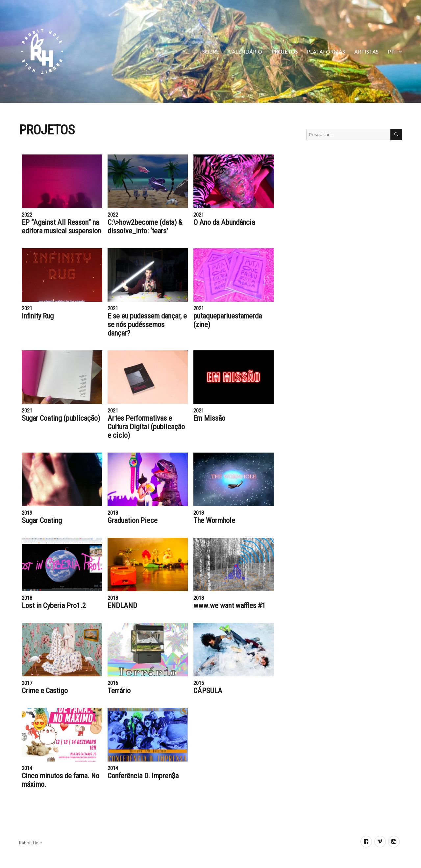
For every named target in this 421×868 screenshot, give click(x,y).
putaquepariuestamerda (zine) (228, 320)
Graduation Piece (133, 520)
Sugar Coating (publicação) (61, 418)
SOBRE (211, 51)
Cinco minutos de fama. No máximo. (61, 780)
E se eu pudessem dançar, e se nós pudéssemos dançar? (147, 324)
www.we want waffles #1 (229, 605)
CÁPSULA (208, 691)
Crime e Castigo (45, 691)
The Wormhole (214, 520)
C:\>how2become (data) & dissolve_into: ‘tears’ (145, 226)
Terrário (119, 691)
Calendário (245, 51)
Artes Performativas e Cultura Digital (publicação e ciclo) (146, 427)
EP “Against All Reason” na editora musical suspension (61, 226)
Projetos (285, 51)
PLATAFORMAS (326, 51)
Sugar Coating (42, 520)
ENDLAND (122, 605)
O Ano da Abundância (224, 222)
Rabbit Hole (30, 843)
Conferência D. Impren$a (143, 776)
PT (391, 51)
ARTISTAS (366, 51)
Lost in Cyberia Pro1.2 (54, 605)
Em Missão (209, 418)
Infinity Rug (38, 316)
